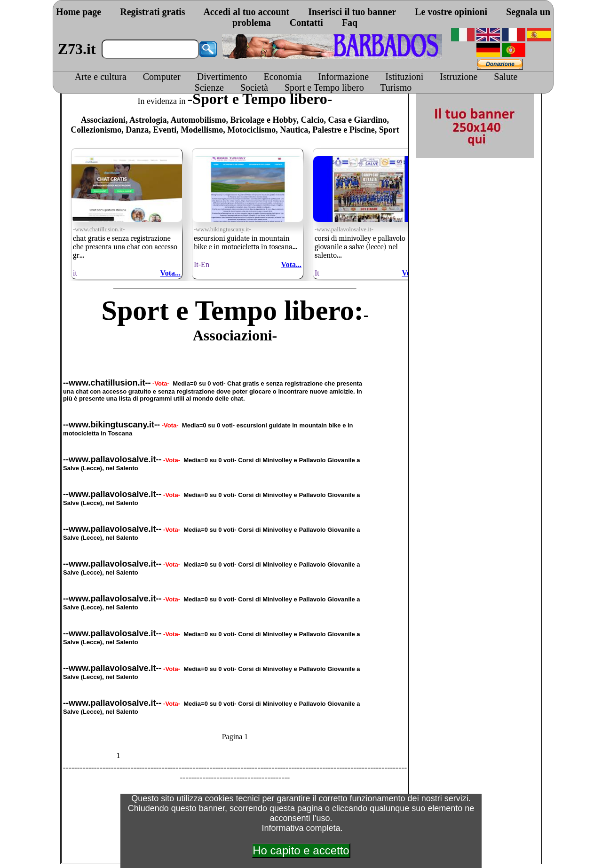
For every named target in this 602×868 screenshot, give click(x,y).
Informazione (344, 77)
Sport (389, 130)
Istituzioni (404, 77)
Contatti (306, 23)
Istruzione (459, 77)
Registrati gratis (152, 12)
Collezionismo (96, 130)
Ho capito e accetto (301, 850)
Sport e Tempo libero (324, 87)
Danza (137, 130)
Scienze (209, 87)
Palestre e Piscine (344, 130)
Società (254, 87)
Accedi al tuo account (246, 12)
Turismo (396, 87)
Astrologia (148, 120)
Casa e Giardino (358, 120)
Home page (79, 12)
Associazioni (103, 120)
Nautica (294, 130)
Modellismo (202, 130)
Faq (350, 23)
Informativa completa (301, 828)
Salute (506, 77)
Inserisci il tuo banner (352, 12)
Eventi (165, 130)
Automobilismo (198, 120)
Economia (282, 77)
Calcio (313, 120)
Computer (162, 77)
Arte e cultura (101, 77)
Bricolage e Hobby (264, 120)
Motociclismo (251, 130)
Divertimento (222, 77)
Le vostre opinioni (451, 12)
